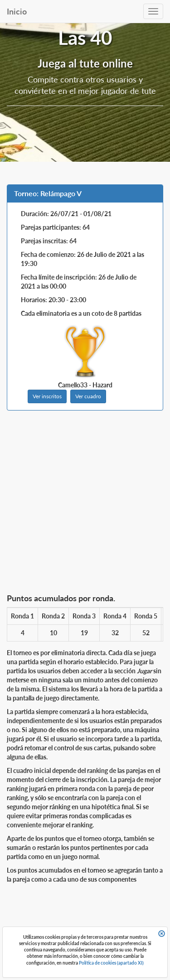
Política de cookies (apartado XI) (111, 963)
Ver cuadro (88, 396)
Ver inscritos (47, 396)
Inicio (17, 11)
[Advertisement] (85, 504)
